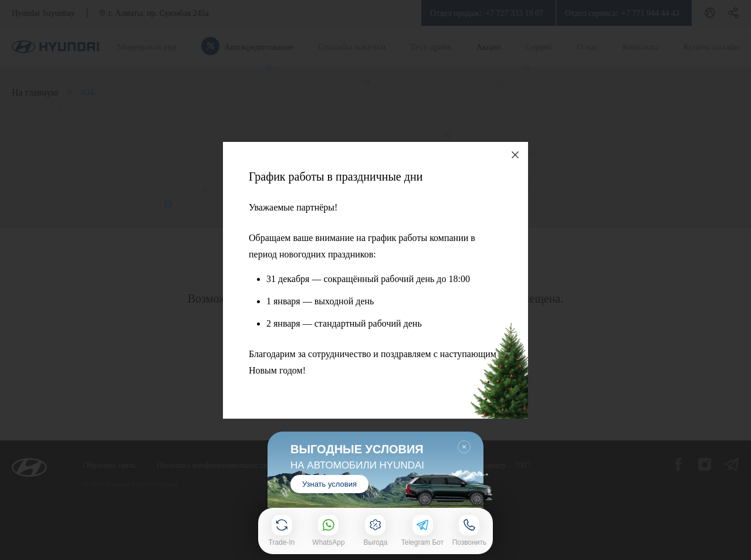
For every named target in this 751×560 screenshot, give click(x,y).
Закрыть (464, 447)
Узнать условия (329, 483)
